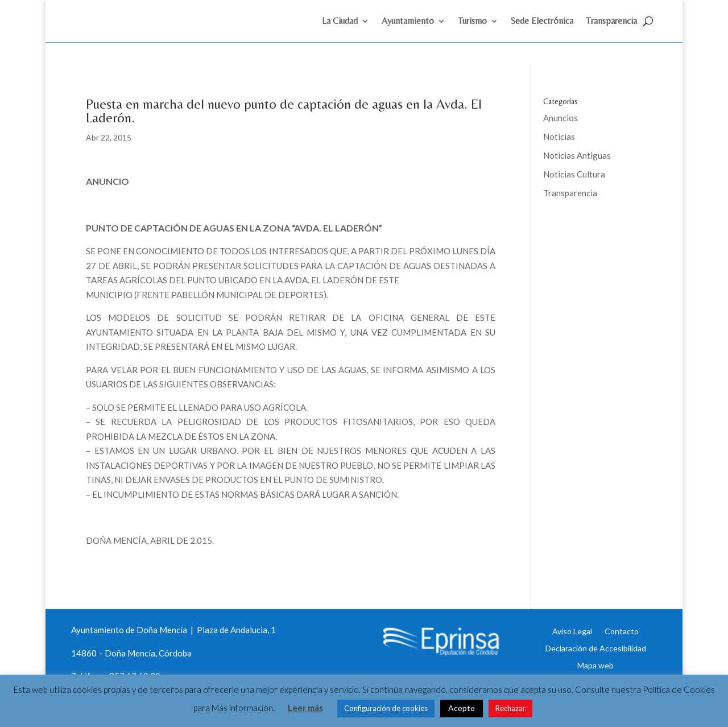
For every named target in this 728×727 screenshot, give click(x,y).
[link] (133, 33)
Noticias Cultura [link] (574, 146)
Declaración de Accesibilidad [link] (596, 620)
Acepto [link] (462, 708)
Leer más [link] (305, 708)
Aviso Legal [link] (572, 603)
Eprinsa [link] (586, 202)
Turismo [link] (472, 22)
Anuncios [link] (561, 90)
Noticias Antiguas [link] (577, 127)
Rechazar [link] (510, 708)
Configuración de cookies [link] (386, 708)
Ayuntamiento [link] (408, 22)
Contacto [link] (622, 603)
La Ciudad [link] (340, 22)
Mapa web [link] (595, 637)
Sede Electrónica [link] (542, 22)
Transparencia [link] (611, 22)
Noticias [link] (559, 109)
